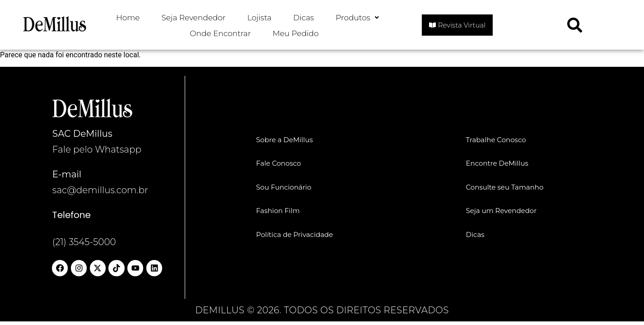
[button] (357, 18)
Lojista (260, 18)
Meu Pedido (295, 33)
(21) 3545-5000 (84, 242)
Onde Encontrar (220, 33)
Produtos (357, 18)
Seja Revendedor (194, 18)
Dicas (303, 18)
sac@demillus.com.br (100, 190)
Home (128, 18)
